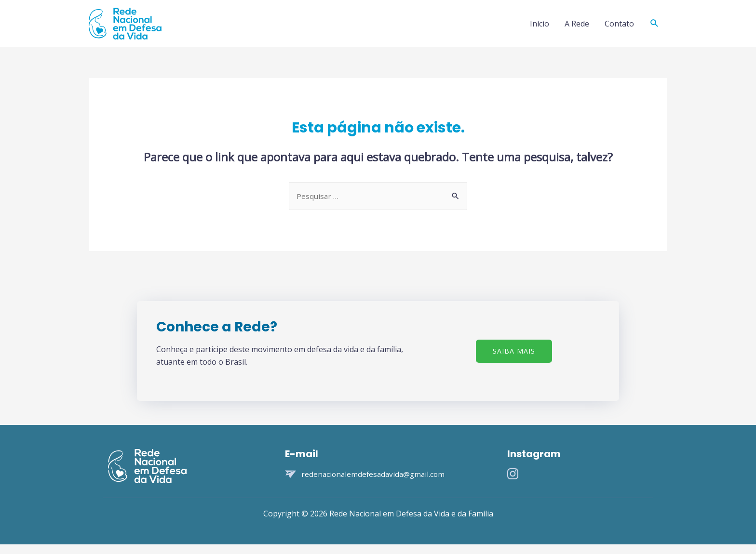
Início (540, 28)
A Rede (577, 28)
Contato (619, 28)
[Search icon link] (655, 28)
